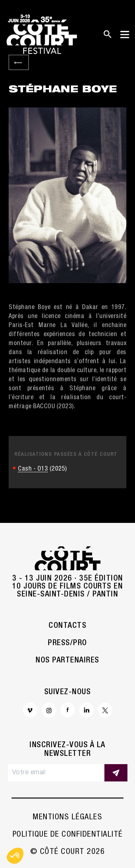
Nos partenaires (67, 661)
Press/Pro (67, 643)
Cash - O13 (33, 469)
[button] (15, 856)
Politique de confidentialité (68, 835)
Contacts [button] (67, 626)
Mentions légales (67, 818)
